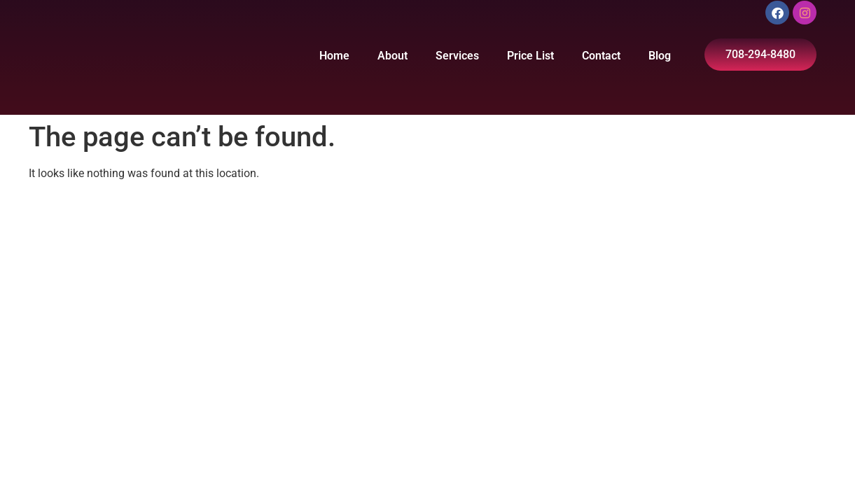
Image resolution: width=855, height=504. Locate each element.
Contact (601, 56)
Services (457, 56)
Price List (530, 56)
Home (334, 56)
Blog (660, 56)
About (392, 56)
